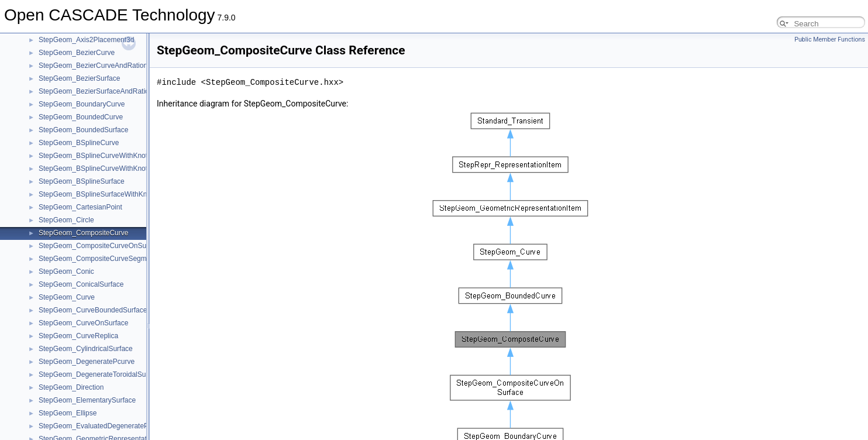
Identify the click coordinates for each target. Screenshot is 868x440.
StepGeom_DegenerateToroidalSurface (100, 374)
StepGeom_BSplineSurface (82, 181)
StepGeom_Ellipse (68, 413)
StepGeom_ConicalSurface (81, 284)
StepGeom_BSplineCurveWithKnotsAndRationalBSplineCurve (135, 169)
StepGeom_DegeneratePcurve (87, 362)
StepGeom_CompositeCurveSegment (97, 259)
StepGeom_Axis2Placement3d (86, 40)
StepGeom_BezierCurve (77, 53)
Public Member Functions (830, 39)
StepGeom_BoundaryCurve (82, 104)
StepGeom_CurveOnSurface (83, 323)
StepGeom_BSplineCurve (79, 143)
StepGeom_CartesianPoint (80, 207)
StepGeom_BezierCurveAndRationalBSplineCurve (117, 66)
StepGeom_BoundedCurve (81, 117)
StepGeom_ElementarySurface (87, 400)
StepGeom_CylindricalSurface (86, 349)
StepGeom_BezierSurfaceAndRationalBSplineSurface (123, 91)
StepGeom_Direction (71, 387)
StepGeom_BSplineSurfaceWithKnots (97, 194)
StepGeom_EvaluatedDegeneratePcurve (102, 426)
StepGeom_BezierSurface (79, 78)
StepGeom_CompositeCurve (83, 233)
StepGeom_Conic (66, 271)
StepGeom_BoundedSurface (83, 130)
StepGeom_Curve (67, 297)
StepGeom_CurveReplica (78, 336)
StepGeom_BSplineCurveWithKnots (95, 156)
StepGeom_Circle (66, 220)
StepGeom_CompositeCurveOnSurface (100, 246)
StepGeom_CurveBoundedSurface (93, 310)
